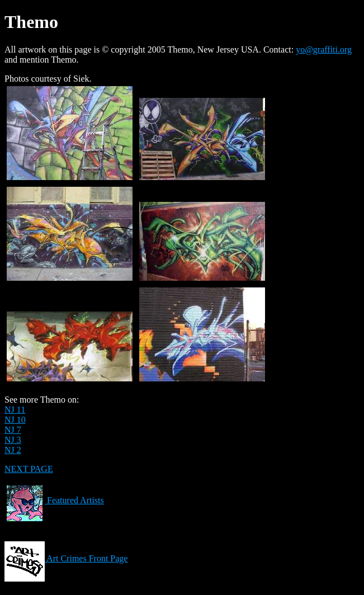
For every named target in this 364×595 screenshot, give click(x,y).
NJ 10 (15, 420)
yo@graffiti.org (324, 49)
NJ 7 (13, 430)
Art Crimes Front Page (66, 558)
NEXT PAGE (29, 469)
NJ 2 (13, 450)
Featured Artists (54, 500)
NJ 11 (15, 410)
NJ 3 (13, 440)
